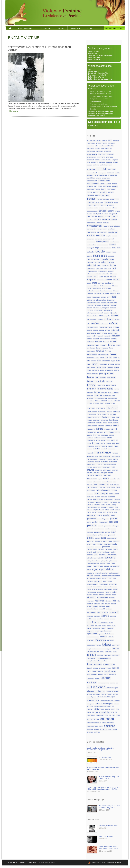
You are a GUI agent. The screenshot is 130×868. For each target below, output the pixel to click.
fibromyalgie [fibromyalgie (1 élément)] (91, 358)
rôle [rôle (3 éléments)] (114, 601)
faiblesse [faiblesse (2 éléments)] (99, 342)
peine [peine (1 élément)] (102, 529)
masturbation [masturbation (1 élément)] (113, 462)
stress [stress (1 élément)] (104, 626)
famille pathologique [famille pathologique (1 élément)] (93, 345)
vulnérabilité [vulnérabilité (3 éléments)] (104, 712)
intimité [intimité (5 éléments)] (100, 429)
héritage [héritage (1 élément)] (98, 401)
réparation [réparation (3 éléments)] (92, 597)
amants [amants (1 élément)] (115, 162)
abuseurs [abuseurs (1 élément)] (116, 141)
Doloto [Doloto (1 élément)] (89, 283)
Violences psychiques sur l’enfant (100, 111)
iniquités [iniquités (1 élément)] (112, 417)
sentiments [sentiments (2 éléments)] (91, 612)
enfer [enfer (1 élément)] (110, 327)
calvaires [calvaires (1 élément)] (90, 208)
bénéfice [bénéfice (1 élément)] (90, 205)
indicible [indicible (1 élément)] (109, 412)
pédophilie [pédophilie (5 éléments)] (110, 558)
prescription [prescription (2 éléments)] (107, 541)
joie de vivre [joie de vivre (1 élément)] (104, 435)
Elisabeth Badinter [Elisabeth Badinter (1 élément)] (93, 316)
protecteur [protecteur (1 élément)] (98, 547)
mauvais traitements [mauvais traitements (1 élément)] (110, 464)
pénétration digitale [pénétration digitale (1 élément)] (93, 563)
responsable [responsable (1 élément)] (113, 584)
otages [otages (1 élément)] (100, 512)
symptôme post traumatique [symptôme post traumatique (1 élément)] (103, 631)
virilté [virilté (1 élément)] (102, 709)
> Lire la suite (13, 111)
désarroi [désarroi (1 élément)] (90, 308)
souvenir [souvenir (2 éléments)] (90, 626)
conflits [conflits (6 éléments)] (91, 236)
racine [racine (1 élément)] (113, 563)
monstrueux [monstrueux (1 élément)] (91, 475)
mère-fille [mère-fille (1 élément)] (113, 479)
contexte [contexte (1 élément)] (105, 245)
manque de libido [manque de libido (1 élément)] (92, 459)
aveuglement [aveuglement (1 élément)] (107, 186)
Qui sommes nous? (25, 28)
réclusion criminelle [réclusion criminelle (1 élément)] (99, 595)
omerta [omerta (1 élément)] (94, 512)
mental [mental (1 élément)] (113, 467)
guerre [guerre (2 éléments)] (117, 370)
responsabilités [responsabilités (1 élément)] (104, 584)
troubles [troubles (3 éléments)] (116, 668)
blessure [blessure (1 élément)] (98, 195)
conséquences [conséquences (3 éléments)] (103, 242)
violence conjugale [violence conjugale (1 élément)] (112, 688)
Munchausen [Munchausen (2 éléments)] (92, 479)
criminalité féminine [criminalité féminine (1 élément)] (93, 259)
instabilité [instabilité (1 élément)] (99, 423)
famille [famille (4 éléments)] (113, 342)
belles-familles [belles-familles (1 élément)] (111, 189)
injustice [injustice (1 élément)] (90, 420)
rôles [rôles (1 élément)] (119, 601)
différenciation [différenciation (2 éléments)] (93, 276)
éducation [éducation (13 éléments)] (107, 719)
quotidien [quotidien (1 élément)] (103, 563)
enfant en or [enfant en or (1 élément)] (104, 324)
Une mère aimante (106, 836)
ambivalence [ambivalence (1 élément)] (104, 165)
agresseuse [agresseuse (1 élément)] (108, 151)
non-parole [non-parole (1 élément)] (113, 502)
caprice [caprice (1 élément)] (96, 208)
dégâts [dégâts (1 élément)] (89, 297)
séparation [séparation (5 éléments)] (100, 640)
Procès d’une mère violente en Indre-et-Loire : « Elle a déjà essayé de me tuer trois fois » (104, 788)
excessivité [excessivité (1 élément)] (107, 336)
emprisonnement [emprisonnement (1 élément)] (92, 320)
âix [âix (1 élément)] (110, 715)
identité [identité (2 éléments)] (104, 401)
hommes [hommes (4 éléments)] (91, 389)
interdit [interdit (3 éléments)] (116, 425)
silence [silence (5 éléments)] (105, 616)
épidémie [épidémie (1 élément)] (90, 729)
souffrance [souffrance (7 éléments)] (93, 622)
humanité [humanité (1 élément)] (90, 396)
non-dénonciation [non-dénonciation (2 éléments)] (102, 502)
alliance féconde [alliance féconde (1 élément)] (106, 160)
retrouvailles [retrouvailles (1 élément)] (108, 589)
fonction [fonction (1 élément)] (93, 361)
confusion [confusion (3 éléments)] (100, 236)
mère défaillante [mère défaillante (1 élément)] (107, 482)
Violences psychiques (101, 86)
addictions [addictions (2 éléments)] (109, 146)
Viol (90, 69)
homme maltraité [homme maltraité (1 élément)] (111, 385)
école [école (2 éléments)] (118, 715)
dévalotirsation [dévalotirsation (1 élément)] (108, 310)
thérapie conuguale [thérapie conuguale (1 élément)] (93, 652)
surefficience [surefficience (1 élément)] (96, 628)
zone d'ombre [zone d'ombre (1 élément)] (100, 715)
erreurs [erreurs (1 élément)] (110, 333)
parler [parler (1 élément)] (89, 522)
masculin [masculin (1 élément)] (97, 462)
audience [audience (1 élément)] (102, 184)
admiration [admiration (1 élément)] (90, 149)
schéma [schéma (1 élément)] (108, 604)
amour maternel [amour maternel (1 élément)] (92, 173)
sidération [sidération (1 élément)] (97, 616)
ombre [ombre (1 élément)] (89, 512)
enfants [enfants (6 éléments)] (113, 323)
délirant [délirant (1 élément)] (104, 297)
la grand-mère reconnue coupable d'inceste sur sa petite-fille (103, 769)
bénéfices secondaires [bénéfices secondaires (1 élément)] (107, 205)
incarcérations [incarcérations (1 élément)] (100, 408)
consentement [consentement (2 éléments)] (108, 239)
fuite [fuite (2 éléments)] (118, 361)
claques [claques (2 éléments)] (101, 216)
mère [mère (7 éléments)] (106, 478)
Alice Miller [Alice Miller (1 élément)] (110, 157)
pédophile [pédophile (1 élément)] (100, 558)
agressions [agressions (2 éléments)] (102, 154)
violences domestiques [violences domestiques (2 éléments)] (104, 704)
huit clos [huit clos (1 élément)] (116, 393)
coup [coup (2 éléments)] (114, 248)
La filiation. (92, 89)
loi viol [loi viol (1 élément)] (98, 443)
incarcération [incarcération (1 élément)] (91, 408)
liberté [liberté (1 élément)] (113, 440)
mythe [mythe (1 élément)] (100, 479)
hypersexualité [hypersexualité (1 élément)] (113, 398)
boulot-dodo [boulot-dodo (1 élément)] (99, 203)
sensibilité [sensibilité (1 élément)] (102, 609)
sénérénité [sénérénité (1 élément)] (90, 640)
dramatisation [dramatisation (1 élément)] (97, 288)
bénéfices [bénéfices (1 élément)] (96, 205)
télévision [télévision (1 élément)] (100, 671)
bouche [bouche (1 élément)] (112, 199)
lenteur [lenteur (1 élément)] (103, 440)
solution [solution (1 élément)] (107, 619)
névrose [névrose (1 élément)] (111, 507)
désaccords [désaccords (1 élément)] (106, 305)
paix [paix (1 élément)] (116, 512)
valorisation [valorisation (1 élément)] (112, 674)
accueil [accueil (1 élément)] (105, 143)
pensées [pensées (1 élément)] (113, 529)
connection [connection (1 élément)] (90, 239)
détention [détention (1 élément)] (113, 308)
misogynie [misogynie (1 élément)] (104, 473)
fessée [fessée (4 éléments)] (113, 354)
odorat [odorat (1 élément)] (112, 510)
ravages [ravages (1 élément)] (106, 566)
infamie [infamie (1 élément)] (99, 414)
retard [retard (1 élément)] (89, 589)
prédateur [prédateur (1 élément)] (101, 549)
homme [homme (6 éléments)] (91, 385)
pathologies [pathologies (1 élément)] (115, 526)
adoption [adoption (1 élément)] (97, 149)
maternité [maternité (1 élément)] (99, 464)
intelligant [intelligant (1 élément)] (101, 426)
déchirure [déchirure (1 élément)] (90, 293)
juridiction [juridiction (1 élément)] (90, 438)
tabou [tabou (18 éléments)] (106, 644)
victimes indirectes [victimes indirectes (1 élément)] (103, 683)
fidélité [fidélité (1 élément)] (102, 358)
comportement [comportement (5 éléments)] (95, 226)
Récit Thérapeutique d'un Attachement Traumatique (109, 848)
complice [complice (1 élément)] (99, 223)
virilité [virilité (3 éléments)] (97, 709)
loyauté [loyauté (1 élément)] (103, 443)
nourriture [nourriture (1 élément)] (97, 505)
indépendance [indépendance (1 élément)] (91, 414)
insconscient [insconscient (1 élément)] (91, 423)
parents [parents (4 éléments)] (114, 519)
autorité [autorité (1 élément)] (109, 184)
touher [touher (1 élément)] (115, 652)
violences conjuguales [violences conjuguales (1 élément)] (107, 701)
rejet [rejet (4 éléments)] (101, 569)
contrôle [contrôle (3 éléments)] (113, 245)
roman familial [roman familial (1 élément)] (91, 592)
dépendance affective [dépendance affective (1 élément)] (94, 303)
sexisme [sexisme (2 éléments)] (105, 612)
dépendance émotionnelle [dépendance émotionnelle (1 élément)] (109, 303)
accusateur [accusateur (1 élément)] (111, 143)
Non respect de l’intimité (97, 75)
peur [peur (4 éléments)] (114, 532)
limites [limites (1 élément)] (89, 443)
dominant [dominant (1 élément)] (101, 283)
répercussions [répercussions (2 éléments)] (103, 597)
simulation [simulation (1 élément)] (113, 616)
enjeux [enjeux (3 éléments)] (116, 327)
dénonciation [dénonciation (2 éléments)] (101, 300)
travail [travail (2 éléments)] (89, 668)
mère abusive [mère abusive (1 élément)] (97, 482)
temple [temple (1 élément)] (89, 649)
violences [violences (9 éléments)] (93, 700)
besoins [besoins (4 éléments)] (103, 192)
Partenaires (75, 28)
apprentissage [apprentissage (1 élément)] (113, 175)
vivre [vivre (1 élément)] (117, 709)
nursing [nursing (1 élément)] (114, 505)
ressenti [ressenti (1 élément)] (90, 587)
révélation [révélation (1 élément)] (108, 601)
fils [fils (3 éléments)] (111, 358)
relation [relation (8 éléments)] (109, 569)
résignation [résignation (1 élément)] (90, 601)
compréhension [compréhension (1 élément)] (102, 229)
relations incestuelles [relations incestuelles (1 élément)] (101, 573)
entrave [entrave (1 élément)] (108, 330)
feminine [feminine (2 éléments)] (104, 345)
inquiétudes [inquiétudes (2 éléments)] (114, 420)
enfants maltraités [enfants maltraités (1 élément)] (92, 327)
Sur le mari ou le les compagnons (100, 55)
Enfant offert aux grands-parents (100, 79)
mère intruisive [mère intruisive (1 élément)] (115, 485)
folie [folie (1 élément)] (88, 361)
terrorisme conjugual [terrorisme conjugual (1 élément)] (105, 649)
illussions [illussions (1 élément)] (96, 403)
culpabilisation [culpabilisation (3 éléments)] (107, 262)
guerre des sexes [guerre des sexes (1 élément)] (92, 374)
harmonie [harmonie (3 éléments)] (111, 378)
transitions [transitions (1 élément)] (104, 661)
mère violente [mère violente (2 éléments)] (114, 494)
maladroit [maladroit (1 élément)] (104, 449)
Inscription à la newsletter (114, 28)
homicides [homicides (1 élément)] (109, 382)
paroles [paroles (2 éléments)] (95, 522)
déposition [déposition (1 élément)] (90, 305)
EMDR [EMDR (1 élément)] (101, 316)
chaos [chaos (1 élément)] (106, 214)
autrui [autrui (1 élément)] (95, 186)
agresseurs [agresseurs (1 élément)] (100, 151)
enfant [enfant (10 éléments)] (95, 323)
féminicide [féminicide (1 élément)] (111, 364)
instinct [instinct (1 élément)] (105, 423)
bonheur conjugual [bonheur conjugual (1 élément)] (103, 199)
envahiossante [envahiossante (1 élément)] (92, 333)
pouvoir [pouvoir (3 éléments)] (90, 541)
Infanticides (92, 53)
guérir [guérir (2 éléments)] (101, 374)
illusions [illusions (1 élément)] (90, 403)
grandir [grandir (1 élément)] (102, 370)
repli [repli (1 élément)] (115, 578)
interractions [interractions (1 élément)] (91, 429)
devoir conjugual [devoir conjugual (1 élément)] (92, 271)
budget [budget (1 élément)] (116, 203)
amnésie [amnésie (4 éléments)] (91, 169)
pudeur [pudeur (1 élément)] (113, 552)
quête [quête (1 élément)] (108, 563)
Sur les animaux (94, 59)
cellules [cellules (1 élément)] (114, 208)
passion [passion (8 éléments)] (92, 525)
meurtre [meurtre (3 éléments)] (91, 470)
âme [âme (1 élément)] (113, 715)
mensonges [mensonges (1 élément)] (106, 467)
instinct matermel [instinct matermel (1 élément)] (113, 423)
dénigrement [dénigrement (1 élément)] (91, 300)
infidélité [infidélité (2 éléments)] (113, 414)
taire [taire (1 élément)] (118, 645)
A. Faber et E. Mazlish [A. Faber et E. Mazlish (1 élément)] (94, 141)
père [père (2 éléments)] (96, 555)
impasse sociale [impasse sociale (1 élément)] (110, 403)
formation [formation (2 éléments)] (106, 361)
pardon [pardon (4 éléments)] (107, 515)
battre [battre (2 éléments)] (103, 189)
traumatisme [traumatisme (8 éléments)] (95, 664)
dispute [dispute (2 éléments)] (113, 276)
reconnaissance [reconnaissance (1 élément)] (115, 566)
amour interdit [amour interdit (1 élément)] (112, 169)
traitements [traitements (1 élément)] (108, 655)
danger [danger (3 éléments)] (113, 265)
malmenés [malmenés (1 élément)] (90, 453)
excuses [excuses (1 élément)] (90, 339)
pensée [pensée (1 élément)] (107, 529)
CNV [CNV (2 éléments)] (113, 216)
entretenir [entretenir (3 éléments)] (115, 330)
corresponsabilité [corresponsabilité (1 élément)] (105, 248)
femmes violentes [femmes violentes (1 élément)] (103, 355)
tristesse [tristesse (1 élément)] (96, 668)
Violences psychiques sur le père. (100, 113)
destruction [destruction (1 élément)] (107, 269)
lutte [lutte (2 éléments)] (114, 443)
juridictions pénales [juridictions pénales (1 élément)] (100, 438)
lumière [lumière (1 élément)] (108, 443)
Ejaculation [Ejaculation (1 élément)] (114, 313)
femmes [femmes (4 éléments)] (100, 351)
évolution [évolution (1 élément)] (97, 732)
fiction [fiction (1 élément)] (97, 358)
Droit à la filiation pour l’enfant (100, 91)
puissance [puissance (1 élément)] (90, 555)
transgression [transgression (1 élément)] (91, 658)
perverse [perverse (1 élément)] (108, 532)
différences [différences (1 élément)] (113, 274)
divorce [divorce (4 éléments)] (117, 280)
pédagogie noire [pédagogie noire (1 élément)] (112, 555)
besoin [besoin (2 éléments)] (96, 192)
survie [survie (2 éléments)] (104, 628)
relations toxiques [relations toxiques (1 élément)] (114, 573)
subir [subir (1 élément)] (114, 626)
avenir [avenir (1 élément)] (100, 186)
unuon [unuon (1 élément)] (106, 674)
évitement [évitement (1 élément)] (90, 732)
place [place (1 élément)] (105, 535)
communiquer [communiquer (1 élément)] (91, 223)
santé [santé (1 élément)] (103, 604)
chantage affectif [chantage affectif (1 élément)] (98, 214)
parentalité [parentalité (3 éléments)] (92, 519)
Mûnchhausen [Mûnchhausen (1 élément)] (109, 500)
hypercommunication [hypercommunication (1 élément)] (101, 398)
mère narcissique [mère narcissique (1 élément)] (92, 487)
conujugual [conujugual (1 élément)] (90, 248)
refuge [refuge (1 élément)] (89, 570)
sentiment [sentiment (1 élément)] (109, 609)
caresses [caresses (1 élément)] (108, 208)
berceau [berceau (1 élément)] (90, 192)
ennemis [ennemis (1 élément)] (95, 330)
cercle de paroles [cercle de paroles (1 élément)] (92, 211)
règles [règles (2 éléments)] (114, 592)
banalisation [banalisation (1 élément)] (91, 189)
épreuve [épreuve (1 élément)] (96, 729)
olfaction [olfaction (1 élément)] (117, 510)
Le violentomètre (105, 757)
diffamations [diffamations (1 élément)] (91, 274)
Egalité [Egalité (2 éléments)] (107, 313)
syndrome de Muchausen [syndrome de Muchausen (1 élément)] (106, 634)
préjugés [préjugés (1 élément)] (116, 549)
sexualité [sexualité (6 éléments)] (114, 612)
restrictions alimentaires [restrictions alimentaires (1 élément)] (110, 587)
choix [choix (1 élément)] (89, 216)
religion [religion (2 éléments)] (90, 576)
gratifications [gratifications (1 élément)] (109, 370)
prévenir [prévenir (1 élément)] (90, 552)
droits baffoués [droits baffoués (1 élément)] (106, 288)
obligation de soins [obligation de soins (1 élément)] (98, 510)
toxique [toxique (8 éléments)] (92, 655)
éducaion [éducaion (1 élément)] (96, 719)
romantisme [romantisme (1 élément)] (100, 592)
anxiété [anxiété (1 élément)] (117, 173)
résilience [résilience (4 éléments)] (100, 601)
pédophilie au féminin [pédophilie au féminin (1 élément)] (94, 561)
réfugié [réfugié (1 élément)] (114, 595)
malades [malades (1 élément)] (104, 446)
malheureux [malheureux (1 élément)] (111, 449)
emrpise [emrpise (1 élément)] (101, 320)
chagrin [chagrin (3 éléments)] (111, 211)
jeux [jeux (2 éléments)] (95, 435)
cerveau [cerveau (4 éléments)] (103, 211)
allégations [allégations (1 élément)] (94, 162)
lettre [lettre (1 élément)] (108, 440)
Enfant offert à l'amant (96, 77)
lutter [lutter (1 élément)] (118, 443)
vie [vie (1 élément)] (117, 683)
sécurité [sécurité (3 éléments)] (104, 637)
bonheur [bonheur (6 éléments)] (92, 199)
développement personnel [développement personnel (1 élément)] (95, 313)
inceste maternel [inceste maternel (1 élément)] (92, 412)
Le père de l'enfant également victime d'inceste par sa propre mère (101, 749)
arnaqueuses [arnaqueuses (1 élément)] (106, 178)
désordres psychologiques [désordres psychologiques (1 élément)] (101, 308)
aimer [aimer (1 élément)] (103, 157)
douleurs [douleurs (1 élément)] (108, 286)
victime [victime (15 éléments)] (106, 678)
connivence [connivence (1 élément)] (98, 239)
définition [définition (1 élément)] (113, 293)
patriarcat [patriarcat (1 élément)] (90, 529)
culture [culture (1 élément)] (99, 266)
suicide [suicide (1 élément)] (89, 628)
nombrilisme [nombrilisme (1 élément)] (91, 502)
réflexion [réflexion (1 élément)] (108, 595)
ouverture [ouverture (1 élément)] (110, 512)
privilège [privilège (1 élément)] (100, 544)
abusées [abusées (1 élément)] (99, 143)
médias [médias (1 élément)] (97, 497)
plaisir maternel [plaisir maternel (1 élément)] (112, 538)
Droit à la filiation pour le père (100, 94)
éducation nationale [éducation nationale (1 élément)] (108, 723)
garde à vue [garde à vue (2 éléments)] (101, 367)
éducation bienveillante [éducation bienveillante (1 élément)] (94, 723)
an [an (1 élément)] (99, 173)
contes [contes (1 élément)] (99, 245)
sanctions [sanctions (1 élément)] (97, 604)
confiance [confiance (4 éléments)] (113, 232)
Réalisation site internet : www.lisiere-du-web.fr (106, 863)
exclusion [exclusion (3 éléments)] (116, 336)
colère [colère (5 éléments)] (98, 220)
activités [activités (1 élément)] (102, 146)
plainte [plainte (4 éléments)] (90, 538)
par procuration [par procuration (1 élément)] (103, 522)
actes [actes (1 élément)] (96, 146)
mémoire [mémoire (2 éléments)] (111, 497)
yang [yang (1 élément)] (112, 712)
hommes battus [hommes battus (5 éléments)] (105, 389)
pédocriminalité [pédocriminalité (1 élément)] (92, 558)
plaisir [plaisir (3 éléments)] (103, 538)
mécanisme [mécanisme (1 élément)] (91, 497)
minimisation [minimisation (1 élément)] (107, 470)
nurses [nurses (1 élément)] (108, 505)
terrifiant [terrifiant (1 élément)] (95, 649)
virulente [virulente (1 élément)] (108, 709)
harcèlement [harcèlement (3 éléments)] (100, 378)
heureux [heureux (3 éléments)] (91, 381)
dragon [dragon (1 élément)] (89, 288)
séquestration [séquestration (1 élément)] (91, 645)
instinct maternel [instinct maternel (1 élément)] (92, 426)
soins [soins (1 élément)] (94, 619)
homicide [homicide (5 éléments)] (100, 381)
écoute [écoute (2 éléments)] (90, 719)
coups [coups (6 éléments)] (96, 256)
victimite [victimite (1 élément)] (113, 683)
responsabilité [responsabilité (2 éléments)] (92, 584)
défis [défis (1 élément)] (118, 293)
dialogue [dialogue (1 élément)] (111, 271)
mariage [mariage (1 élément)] (109, 459)
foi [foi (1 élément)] (119, 358)
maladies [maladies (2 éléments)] (96, 449)
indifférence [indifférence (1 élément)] (116, 412)
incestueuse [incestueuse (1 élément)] (102, 412)
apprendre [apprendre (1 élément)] (90, 175)
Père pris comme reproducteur (101, 96)
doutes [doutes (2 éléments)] (115, 286)
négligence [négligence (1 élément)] (104, 507)
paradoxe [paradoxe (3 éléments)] (91, 515)
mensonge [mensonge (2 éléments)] (97, 467)
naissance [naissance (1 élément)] (117, 500)
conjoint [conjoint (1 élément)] (114, 236)
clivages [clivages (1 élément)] (108, 216)
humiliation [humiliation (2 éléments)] (98, 396)
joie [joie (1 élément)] (99, 435)
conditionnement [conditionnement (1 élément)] (102, 232)
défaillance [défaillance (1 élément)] (106, 293)
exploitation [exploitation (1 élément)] (91, 342)
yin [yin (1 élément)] (116, 712)
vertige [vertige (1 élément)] (97, 679)
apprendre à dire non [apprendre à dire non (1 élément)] (101, 175)
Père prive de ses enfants (99, 99)
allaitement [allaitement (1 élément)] (90, 160)
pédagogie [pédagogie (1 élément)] (102, 555)
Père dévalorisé (95, 101)
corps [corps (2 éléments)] (97, 248)
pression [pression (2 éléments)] (116, 541)
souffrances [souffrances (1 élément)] (104, 623)
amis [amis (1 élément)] (110, 165)
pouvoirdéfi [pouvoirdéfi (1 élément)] (98, 541)
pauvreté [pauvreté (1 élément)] (97, 529)
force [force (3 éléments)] (99, 361)
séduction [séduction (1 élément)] (111, 637)
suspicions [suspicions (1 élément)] (90, 631)
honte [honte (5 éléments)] (97, 392)
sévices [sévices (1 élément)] (99, 645)
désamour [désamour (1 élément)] (113, 305)
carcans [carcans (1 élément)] (102, 208)
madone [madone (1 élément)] (98, 446)
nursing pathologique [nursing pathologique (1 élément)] (93, 507)
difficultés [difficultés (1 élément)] (98, 274)
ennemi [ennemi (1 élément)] (89, 330)
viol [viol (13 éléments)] (90, 687)
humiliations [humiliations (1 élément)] (107, 396)
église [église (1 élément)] (101, 726)
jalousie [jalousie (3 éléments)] (111, 432)
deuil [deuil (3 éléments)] (114, 268)
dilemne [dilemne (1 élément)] (107, 277)
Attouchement (93, 71)
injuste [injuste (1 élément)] (118, 417)
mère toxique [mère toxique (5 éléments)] (101, 494)
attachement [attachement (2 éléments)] (92, 181)
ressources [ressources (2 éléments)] (97, 587)
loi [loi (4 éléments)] (93, 443)
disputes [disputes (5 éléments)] (92, 279)
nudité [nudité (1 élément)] (103, 505)
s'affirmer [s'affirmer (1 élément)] (90, 604)
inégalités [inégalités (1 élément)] (100, 432)
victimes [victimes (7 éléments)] (92, 682)
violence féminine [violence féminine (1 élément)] (107, 694)
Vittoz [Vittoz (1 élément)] (113, 709)
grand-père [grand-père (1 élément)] (95, 370)
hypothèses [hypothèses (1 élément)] (91, 401)
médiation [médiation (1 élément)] (104, 497)
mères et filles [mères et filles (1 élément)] (111, 487)
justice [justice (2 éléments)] (109, 438)
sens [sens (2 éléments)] (108, 606)
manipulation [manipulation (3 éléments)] (105, 456)
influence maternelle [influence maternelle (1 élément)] (93, 417)
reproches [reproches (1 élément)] (90, 581)
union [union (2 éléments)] (100, 674)
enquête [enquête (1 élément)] (102, 330)
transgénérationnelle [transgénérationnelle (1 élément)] (93, 661)
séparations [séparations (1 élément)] (110, 640)
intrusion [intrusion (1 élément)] (107, 429)
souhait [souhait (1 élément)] (111, 623)
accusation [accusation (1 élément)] (90, 146)
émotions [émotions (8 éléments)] (110, 726)
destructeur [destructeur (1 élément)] (99, 269)
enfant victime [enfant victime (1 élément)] (103, 327)
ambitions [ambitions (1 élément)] (96, 165)
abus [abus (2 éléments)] (110, 141)
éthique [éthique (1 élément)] (115, 729)
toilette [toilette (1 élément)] (102, 652)
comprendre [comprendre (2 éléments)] (92, 229)
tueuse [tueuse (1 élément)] (89, 671)
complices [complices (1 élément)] (106, 223)
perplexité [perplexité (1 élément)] (90, 532)
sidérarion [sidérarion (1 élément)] (90, 616)
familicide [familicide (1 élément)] (106, 342)
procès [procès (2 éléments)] (114, 544)
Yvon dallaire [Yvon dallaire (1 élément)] (91, 715)
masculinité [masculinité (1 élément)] (105, 462)
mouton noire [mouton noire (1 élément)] (107, 475)
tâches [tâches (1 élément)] (94, 671)
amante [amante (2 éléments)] (109, 162)
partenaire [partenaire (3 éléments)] (114, 522)
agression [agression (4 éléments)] (92, 154)
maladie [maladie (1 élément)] (110, 446)
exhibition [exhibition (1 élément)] (96, 339)
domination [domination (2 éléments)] (109, 283)
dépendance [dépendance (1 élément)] (111, 300)
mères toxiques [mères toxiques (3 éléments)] (103, 490)
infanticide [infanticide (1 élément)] (106, 414)
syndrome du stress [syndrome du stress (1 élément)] (93, 637)
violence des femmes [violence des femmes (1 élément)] (112, 691)
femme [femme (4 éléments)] (112, 345)
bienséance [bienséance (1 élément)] (91, 195)
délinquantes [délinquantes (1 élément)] (96, 297)
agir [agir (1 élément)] (111, 149)
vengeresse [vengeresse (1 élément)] (91, 679)
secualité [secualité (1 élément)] (102, 606)
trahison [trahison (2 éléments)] (100, 655)
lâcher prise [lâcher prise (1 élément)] (91, 446)
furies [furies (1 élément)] (89, 364)
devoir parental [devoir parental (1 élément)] (103, 271)
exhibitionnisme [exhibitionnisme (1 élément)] (105, 339)
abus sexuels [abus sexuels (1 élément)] (91, 143)
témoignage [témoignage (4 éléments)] (110, 671)
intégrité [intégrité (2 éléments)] (114, 429)
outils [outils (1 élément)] (105, 512)
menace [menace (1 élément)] (90, 467)
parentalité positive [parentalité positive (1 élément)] (103, 519)
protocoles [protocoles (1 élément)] (114, 547)
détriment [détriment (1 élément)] (90, 310)
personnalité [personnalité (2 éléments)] (99, 532)
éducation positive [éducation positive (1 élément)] (93, 726)
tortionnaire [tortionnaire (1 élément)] (109, 652)
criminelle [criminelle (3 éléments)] (104, 259)
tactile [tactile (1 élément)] (114, 645)
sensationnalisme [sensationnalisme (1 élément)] (92, 609)
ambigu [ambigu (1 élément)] (89, 165)
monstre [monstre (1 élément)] (111, 473)
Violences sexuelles (100, 66)
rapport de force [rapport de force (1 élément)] (98, 566)
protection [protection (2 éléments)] (106, 547)
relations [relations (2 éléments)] (90, 573)
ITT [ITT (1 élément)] (105, 432)
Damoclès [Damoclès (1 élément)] (105, 266)
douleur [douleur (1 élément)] (102, 286)
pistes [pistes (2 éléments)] (100, 535)
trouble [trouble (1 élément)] (109, 668)
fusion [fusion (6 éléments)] (95, 364)
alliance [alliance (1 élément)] (97, 160)
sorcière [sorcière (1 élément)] (113, 619)
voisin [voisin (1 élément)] (89, 712)
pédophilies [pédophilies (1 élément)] (105, 561)
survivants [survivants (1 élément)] (110, 628)
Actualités (60, 28)
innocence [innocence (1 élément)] (96, 420)
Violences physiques (100, 48)
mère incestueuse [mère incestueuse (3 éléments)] (101, 485)
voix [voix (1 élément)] (93, 712)
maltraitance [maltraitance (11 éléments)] (103, 452)
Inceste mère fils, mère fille (98, 73)
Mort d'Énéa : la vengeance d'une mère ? (109, 778)
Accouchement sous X (96, 115)
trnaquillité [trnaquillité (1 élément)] (102, 668)
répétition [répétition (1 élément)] (112, 598)
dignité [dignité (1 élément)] (101, 277)
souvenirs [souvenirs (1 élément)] (98, 626)
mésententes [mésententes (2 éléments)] (98, 499)
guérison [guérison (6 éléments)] (109, 373)
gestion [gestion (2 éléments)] (110, 367)
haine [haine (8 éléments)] (90, 377)
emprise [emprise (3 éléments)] (115, 316)
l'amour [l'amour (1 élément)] (98, 440)
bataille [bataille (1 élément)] (98, 189)
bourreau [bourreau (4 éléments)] (108, 202)
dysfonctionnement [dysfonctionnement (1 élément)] (93, 291)
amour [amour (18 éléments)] (101, 169)
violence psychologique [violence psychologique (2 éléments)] (106, 697)
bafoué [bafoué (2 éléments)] (115, 186)
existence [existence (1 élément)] (114, 339)
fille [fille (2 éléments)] (107, 358)
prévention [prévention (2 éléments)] (97, 552)
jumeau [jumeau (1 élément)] (112, 435)
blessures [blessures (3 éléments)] (106, 195)
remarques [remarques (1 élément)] (97, 576)
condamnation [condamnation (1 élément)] (91, 232)
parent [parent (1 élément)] (113, 515)
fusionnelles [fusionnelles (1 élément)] (103, 364)
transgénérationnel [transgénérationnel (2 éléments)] (104, 658)
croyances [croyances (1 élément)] (90, 262)
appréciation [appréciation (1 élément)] (91, 178)
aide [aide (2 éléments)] (99, 157)
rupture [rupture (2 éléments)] (108, 592)
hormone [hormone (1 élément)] (104, 393)
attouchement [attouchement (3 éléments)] (104, 181)
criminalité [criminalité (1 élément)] (111, 256)
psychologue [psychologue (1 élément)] (106, 552)
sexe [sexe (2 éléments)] (99, 612)
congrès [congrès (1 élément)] (108, 236)
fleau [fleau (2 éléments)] (115, 358)
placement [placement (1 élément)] (111, 535)
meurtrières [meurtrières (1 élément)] (99, 470)
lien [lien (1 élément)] (117, 440)
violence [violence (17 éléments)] (99, 687)
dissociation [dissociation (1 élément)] (101, 280)
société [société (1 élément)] (89, 619)
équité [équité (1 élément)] (110, 729)
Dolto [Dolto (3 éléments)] (95, 283)
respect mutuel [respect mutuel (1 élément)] (107, 581)
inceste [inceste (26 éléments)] (112, 407)
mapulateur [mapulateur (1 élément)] (102, 459)
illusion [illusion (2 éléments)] (117, 401)
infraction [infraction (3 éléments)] (104, 417)
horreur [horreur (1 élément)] (110, 393)
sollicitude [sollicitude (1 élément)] (100, 619)
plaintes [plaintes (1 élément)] (97, 538)
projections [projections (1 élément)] (90, 547)
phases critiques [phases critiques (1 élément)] (92, 535)
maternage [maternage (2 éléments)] (91, 464)
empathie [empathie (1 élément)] (107, 316)
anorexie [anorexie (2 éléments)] (110, 173)
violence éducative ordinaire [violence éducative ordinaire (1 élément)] (102, 706)
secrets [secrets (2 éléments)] (95, 606)
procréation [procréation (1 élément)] (107, 544)
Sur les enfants (94, 51)
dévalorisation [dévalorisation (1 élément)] (98, 310)
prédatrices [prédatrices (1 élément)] (109, 549)
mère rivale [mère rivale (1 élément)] (102, 487)
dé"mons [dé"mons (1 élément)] (116, 291)
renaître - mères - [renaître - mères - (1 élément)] (107, 578)
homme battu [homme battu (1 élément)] (101, 385)
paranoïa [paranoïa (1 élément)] (99, 515)
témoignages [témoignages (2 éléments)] (92, 674)
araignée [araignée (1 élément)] (98, 178)
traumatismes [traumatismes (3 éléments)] (109, 664)
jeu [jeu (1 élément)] (116, 432)
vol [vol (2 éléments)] (97, 712)
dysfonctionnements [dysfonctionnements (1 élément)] (106, 291)
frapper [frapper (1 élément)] (113, 361)
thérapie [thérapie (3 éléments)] (116, 649)
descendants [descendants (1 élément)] (91, 269)
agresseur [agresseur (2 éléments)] (91, 151)
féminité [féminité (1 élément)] (93, 367)
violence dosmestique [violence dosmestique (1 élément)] (94, 694)
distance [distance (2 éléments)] (109, 280)
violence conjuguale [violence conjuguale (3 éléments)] (96, 691)
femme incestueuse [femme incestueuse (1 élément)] (102, 348)
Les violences (45, 28)
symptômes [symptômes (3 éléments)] (92, 634)
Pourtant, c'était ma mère (108, 826)
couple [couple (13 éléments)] (100, 251)
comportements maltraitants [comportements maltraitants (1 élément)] (112, 226)
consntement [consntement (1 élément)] (91, 242)
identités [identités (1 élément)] (111, 401)
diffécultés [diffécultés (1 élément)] (106, 274)
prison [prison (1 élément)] (94, 544)
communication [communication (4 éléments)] (109, 220)
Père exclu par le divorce (99, 104)
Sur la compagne (94, 57)
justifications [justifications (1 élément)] (91, 440)
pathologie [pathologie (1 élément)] (107, 526)
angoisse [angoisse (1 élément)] (103, 173)
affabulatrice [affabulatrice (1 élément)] (105, 149)
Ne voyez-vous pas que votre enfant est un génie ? (110, 807)
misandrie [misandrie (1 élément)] (97, 473)
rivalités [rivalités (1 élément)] (115, 589)
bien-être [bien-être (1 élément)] (111, 192)
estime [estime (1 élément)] (89, 336)
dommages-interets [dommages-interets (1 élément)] (93, 286)
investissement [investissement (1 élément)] (92, 432)
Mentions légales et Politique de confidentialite (22, 862)
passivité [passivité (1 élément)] (100, 526)
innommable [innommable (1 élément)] (104, 420)
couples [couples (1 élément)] (108, 252)
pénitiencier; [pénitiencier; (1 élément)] (113, 561)
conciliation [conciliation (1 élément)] (111, 229)
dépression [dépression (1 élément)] (98, 305)
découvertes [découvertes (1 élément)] (98, 293)
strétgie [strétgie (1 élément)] (109, 626)
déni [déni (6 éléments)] (114, 297)
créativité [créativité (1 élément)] (97, 262)
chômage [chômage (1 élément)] (94, 216)
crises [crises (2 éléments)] (112, 259)
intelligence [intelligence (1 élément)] (109, 426)
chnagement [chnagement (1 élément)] (113, 214)
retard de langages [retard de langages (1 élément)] (98, 589)
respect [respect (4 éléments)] (98, 581)
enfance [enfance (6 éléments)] (109, 319)
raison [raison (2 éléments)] (90, 566)
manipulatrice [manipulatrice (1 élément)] (116, 457)
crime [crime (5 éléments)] (104, 256)
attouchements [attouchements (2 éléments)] (93, 184)
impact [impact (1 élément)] (102, 403)
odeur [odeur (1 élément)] (107, 510)
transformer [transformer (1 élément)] (116, 655)
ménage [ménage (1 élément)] (90, 500)
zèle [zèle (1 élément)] (107, 715)
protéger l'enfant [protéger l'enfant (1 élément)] (92, 549)
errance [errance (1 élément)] (105, 333)
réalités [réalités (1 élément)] (89, 595)
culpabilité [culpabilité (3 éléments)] (92, 265)
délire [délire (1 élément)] (109, 297)
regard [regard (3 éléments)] (95, 570)
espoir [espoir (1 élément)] (115, 333)
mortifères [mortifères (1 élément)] (99, 475)
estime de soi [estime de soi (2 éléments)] (97, 336)
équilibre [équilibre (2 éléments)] (103, 729)
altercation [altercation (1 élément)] (102, 162)
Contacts (90, 28)
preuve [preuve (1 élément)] (89, 544)
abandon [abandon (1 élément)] (104, 141)
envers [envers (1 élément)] (99, 333)
